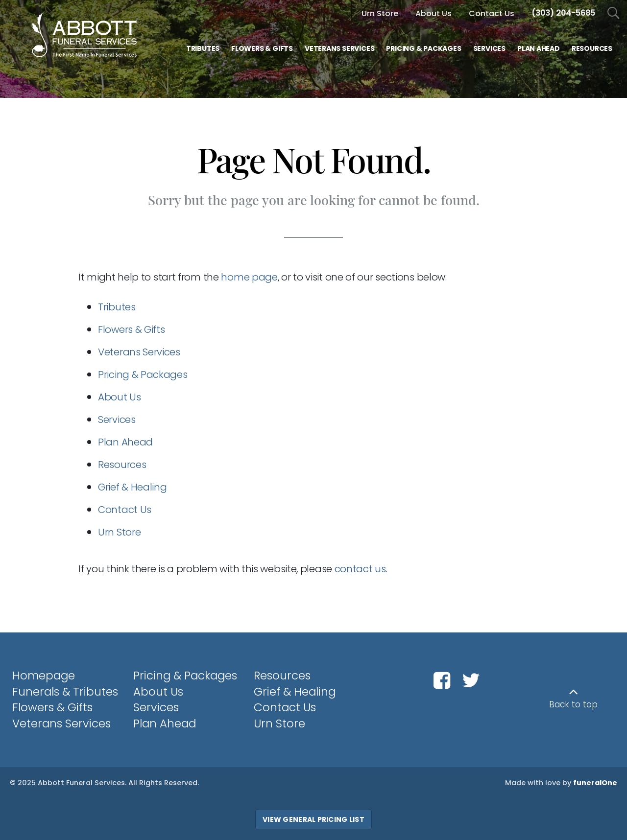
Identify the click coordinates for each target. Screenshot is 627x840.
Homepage (44, 676)
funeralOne (595, 783)
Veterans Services (139, 352)
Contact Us (125, 510)
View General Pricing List (313, 819)
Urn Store (380, 13)
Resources (122, 465)
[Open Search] (614, 13)
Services (117, 420)
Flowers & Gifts (132, 329)
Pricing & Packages (143, 374)
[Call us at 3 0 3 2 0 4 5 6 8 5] (563, 13)
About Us (120, 397)
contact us (360, 569)
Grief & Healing (133, 487)
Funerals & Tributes (65, 692)
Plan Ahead (125, 442)
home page (249, 277)
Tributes (117, 307)
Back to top (573, 704)
